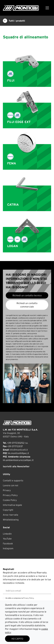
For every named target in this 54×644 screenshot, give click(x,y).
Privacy (7, 490)
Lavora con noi (11, 485)
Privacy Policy (10, 495)
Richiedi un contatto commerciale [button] (27, 305)
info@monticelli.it (19, 450)
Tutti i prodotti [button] (14, 21)
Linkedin (7, 534)
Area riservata (11, 515)
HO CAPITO (17, 639)
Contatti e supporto (13, 480)
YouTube (7, 539)
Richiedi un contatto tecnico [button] (27, 295)
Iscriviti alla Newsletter (16, 466)
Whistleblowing (11, 520)
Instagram (8, 548)
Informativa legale (12, 505)
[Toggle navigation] (47, 8)
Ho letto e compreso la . (20, 598)
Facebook (8, 543)
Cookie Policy (10, 500)
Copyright (8, 510)
